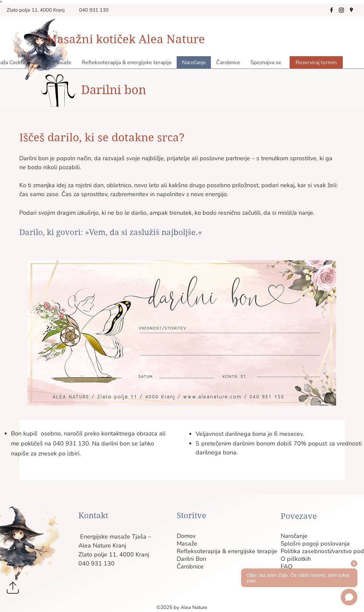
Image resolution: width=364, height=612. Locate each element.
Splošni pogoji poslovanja (292, 544)
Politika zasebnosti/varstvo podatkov (292, 551)
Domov (186, 536)
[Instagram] (341, 10)
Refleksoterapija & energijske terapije (188, 551)
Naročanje (292, 536)
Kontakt (93, 516)
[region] (179, 334)
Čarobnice (188, 567)
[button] (266, 62)
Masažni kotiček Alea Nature (126, 39)
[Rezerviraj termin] (316, 62)
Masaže (187, 544)
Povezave (299, 516)
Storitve (191, 516)
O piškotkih (292, 559)
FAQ (287, 567)
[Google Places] (351, 10)
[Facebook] (331, 10)
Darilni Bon (188, 559)
